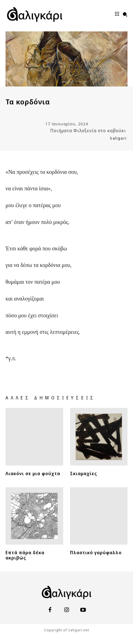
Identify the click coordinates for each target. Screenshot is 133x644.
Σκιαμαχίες (84, 473)
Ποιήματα (61, 131)
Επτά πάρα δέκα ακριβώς (25, 555)
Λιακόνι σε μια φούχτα (33, 473)
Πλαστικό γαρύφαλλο (96, 553)
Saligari (118, 138)
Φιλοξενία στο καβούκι (100, 131)
